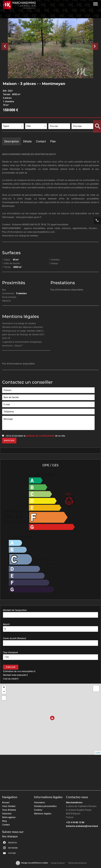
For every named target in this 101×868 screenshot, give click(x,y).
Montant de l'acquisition (15, 610)
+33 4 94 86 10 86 (75, 822)
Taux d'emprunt (10, 652)
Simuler (11, 667)
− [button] (4, 692)
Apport (6, 624)
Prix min (55, 121)
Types (6, 121)
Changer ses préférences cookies (35, 863)
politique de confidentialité (40, 436)
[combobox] (13, 126)
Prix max (78, 121)
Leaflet (98, 753)
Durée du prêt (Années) (15, 638)
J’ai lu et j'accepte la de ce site (35, 436)
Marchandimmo (74, 802)
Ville (30, 121)
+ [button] (4, 687)
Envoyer (9, 441)
